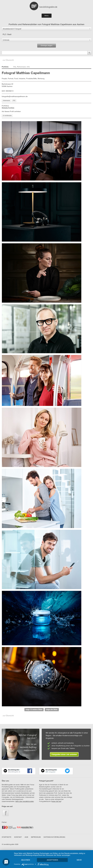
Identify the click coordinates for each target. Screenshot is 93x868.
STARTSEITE (7, 837)
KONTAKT (18, 837)
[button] (47, 29)
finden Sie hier (56, 802)
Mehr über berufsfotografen (25, 802)
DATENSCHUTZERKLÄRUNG (54, 837)
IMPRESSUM (36, 837)
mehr (79, 860)
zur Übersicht (8, 60)
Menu (46, 16)
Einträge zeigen (47, 46)
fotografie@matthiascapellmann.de (15, 97)
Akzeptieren (52, 860)
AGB (26, 837)
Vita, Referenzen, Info (21, 67)
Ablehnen (25, 860)
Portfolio (5, 67)
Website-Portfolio (8, 108)
